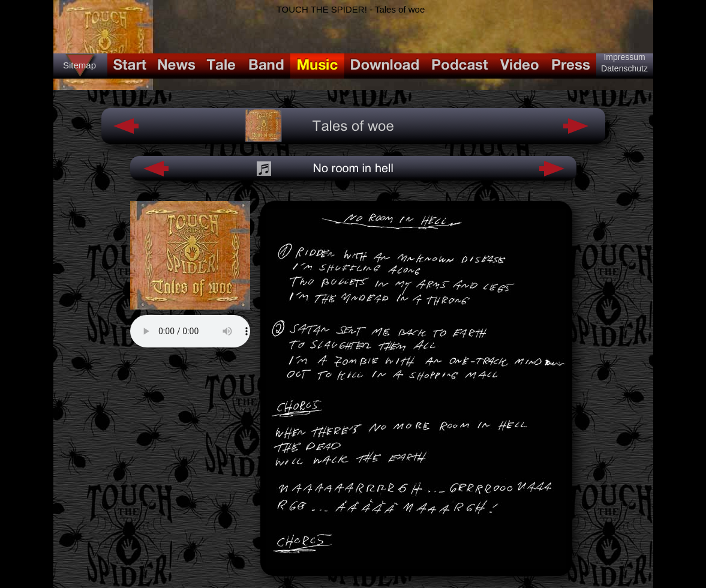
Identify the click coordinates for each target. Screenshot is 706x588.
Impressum (624, 57)
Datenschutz (624, 68)
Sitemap (79, 65)
